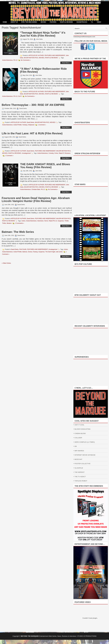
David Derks (30, 122)
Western (9, 223)
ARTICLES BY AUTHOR (36, 55)
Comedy (51, 153)
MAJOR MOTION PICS (31, 58)
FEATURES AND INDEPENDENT (55, 55)
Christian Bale (36, 189)
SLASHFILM (79, 468)
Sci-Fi (20, 96)
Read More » (66, 63)
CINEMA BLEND (80, 433)
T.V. (92, 22)
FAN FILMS (23, 249)
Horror (46, 221)
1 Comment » (42, 125)
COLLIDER (78, 438)
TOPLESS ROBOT (81, 481)
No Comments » (26, 60)
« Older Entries (6, 263)
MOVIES (43, 22)
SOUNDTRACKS (82, 22)
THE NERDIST (80, 472)
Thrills (4, 223)
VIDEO (99, 22)
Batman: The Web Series (18, 232)
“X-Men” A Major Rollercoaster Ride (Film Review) (43, 70)
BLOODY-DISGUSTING (82, 429)
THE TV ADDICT (80, 477)
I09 (76, 446)
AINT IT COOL (79, 425)
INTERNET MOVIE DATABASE (85, 455)
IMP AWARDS (79, 451)
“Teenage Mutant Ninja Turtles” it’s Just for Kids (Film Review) (43, 34)
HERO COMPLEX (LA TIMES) (85, 442)
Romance (68, 153)
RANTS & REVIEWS (66, 22)
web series (59, 252)
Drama (30, 252)
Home (5, 22)
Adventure (40, 221)
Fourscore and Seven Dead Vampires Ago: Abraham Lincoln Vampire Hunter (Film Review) (36, 200)
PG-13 (15, 60)
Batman (25, 252)
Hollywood (31, 125)
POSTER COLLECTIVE (82, 464)
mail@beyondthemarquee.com (84, 37)
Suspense (61, 221)
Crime (56, 153)
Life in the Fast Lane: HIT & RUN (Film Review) (32, 133)
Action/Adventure (7, 60)
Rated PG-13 (53, 221)
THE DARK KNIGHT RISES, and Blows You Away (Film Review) (45, 166)
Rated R (61, 153)
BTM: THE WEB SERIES (29, 22)
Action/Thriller (17, 125)
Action (23, 221)
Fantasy (25, 125)
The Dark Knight (50, 252)
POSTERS (53, 22)
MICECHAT (78, 459)
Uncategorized (26, 153)
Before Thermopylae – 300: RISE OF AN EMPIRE (33, 105)
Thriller (67, 221)
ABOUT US (14, 22)
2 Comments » (20, 223)
